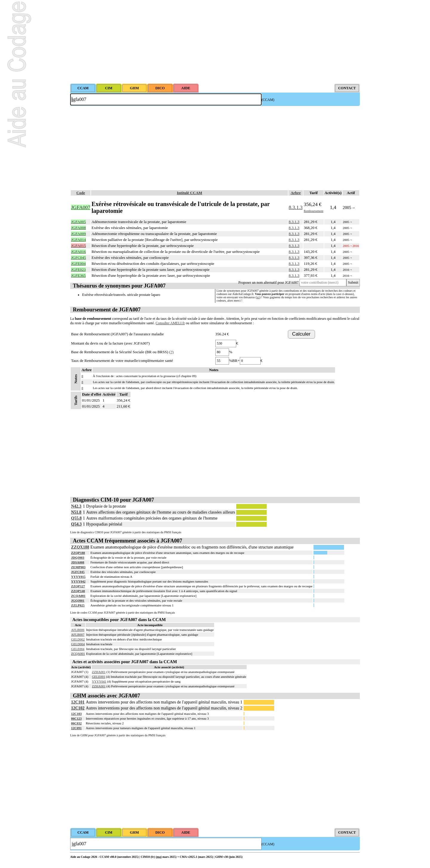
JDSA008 (78, 562)
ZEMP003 (78, 567)
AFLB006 (78, 630)
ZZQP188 (78, 553)
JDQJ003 (78, 557)
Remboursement (314, 211)
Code (81, 193)
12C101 (78, 702)
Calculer (301, 334)
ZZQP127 (78, 586)
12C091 (76, 728)
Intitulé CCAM (189, 193)
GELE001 (99, 677)
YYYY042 (78, 581)
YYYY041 (99, 681)
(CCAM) (268, 100)
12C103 (76, 714)
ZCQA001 (78, 596)
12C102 (78, 708)
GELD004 (78, 644)
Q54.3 (76, 524)
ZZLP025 (78, 605)
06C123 (76, 718)
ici (258, 297)
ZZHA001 (99, 672)
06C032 (76, 723)
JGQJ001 (78, 600)
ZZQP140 (78, 591)
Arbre (296, 193)
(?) (171, 352)
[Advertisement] (215, 42)
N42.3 (76, 506)
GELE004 (78, 649)
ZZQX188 (80, 547)
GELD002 (78, 639)
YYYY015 (78, 577)
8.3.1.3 (296, 207)
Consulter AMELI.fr (170, 323)
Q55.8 (76, 518)
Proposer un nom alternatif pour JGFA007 (268, 282)
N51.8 (76, 512)
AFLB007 (78, 635)
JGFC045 (78, 572)
